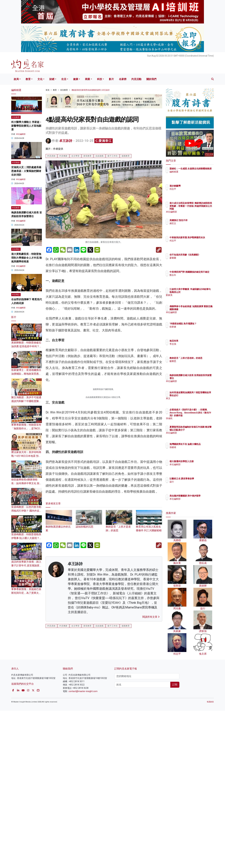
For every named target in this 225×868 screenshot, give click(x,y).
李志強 (191, 344)
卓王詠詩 (66, 141)
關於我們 (151, 79)
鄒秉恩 (191, 364)
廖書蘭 (191, 261)
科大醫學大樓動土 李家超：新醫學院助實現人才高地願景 (27, 126)
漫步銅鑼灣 (193, 186)
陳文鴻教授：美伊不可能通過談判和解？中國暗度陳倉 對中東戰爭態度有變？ (26, 401)
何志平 (191, 189)
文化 (40, 79)
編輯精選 (192, 175)
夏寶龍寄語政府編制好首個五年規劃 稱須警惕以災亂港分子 (200, 430)
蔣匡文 (191, 223)
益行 (190, 482)
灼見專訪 (16, 249)
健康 (76, 79)
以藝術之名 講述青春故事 (200, 479)
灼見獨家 (63, 156)
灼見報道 (16, 162)
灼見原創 (51, 156)
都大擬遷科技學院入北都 (200, 461)
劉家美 (191, 298)
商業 (87, 79)
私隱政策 (210, 859)
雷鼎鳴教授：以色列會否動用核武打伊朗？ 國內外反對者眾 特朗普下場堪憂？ (27, 511)
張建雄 (191, 450)
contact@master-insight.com (83, 849)
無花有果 (192, 341)
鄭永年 (191, 278)
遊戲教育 (126, 156)
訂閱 (175, 842)
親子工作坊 (113, 156)
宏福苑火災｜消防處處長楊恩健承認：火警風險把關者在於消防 (26, 171)
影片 (111, 79)
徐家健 (191, 330)
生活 (64, 79)
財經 (52, 79)
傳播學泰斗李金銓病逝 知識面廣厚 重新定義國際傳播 (199, 309)
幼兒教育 (64, 90)
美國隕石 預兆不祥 (197, 220)
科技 (100, 79)
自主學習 (75, 156)
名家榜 (123, 79)
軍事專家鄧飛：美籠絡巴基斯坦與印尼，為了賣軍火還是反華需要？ (26, 593)
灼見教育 (16, 117)
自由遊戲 (100, 156)
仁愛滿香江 (104, 141)
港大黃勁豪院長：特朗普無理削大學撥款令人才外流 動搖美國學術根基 (27, 258)
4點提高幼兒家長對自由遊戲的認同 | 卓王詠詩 (90, 90)
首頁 (47, 90)
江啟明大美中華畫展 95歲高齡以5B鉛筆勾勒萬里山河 (200, 292)
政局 (16, 79)
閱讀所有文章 (151, 795)
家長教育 (87, 156)
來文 (190, 401)
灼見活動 (136, 79)
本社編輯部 (21, 134)
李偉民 (191, 418)
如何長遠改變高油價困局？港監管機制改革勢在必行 (200, 395)
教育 (28, 79)
